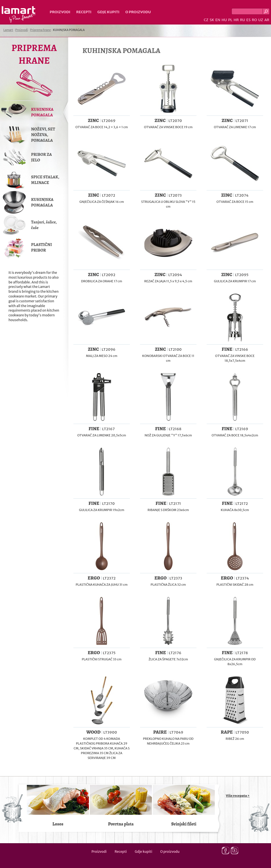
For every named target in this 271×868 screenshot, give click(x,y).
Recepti (84, 12)
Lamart (19, 14)
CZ (206, 20)
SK (212, 20)
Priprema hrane (41, 30)
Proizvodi (60, 12)
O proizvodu (138, 12)
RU (242, 20)
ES (249, 20)
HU (224, 20)
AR (267, 20)
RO (254, 20)
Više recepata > (238, 796)
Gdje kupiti (108, 12)
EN (218, 20)
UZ (261, 20)
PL (230, 20)
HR (236, 20)
